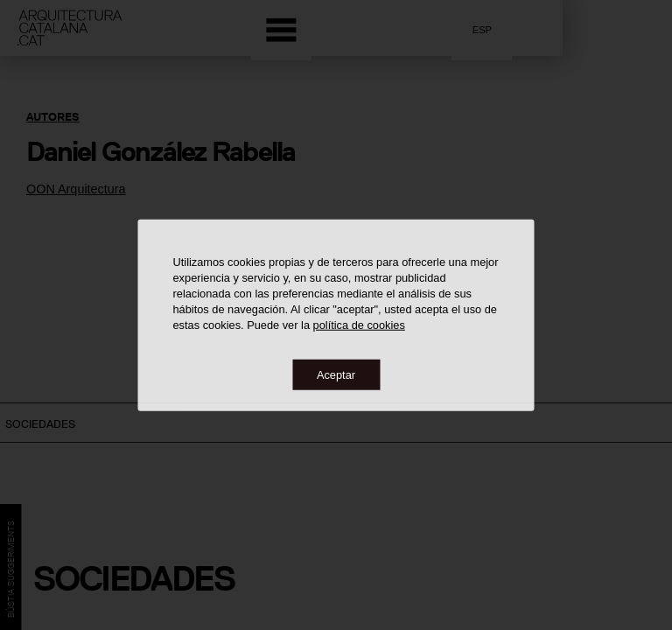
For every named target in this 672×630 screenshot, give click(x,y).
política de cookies (359, 324)
